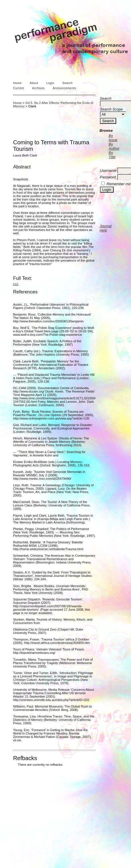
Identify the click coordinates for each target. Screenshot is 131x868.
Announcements (64, 88)
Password (108, 177)
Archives (38, 88)
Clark (32, 106)
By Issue (113, 138)
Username (108, 171)
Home (17, 83)
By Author (114, 146)
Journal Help (106, 228)
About (34, 83)
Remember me (119, 184)
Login (50, 83)
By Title (112, 155)
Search (67, 83)
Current (19, 88)
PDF (16, 284)
